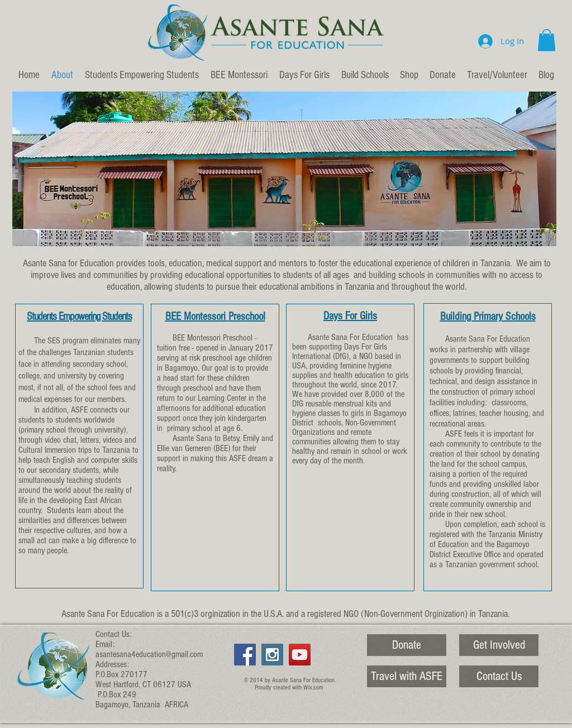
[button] (547, 40)
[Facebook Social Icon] (245, 655)
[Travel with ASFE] (407, 676)
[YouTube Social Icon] (300, 655)
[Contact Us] (499, 676)
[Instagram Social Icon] (272, 655)
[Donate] (407, 645)
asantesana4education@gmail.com (149, 654)
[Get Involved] (499, 645)
